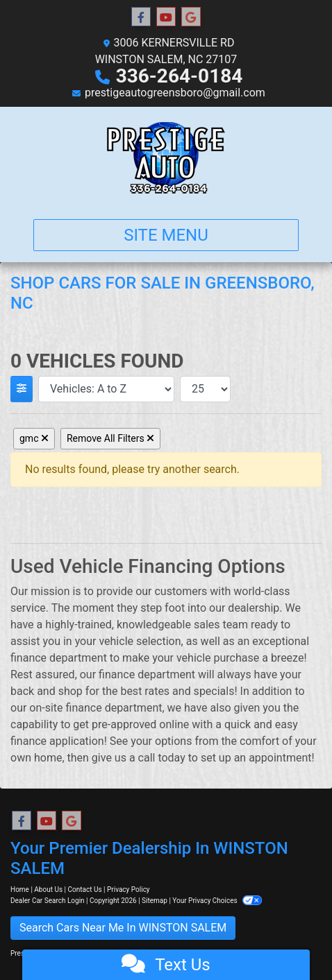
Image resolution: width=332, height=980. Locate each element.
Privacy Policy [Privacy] (128, 889)
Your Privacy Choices (217, 901)
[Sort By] (106, 389)
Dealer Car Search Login (48, 901)
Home (20, 889)
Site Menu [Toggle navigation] (166, 235)
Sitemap (155, 901)
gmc (34, 438)
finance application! (59, 741)
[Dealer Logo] (166, 157)
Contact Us (85, 889)
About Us (48, 889)
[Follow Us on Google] (191, 17)
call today (162, 758)
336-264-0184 (180, 76)
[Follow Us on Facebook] (141, 17)
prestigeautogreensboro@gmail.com (175, 93)
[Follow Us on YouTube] (166, 17)
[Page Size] (205, 389)
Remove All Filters (110, 438)
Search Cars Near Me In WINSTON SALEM (123, 928)
